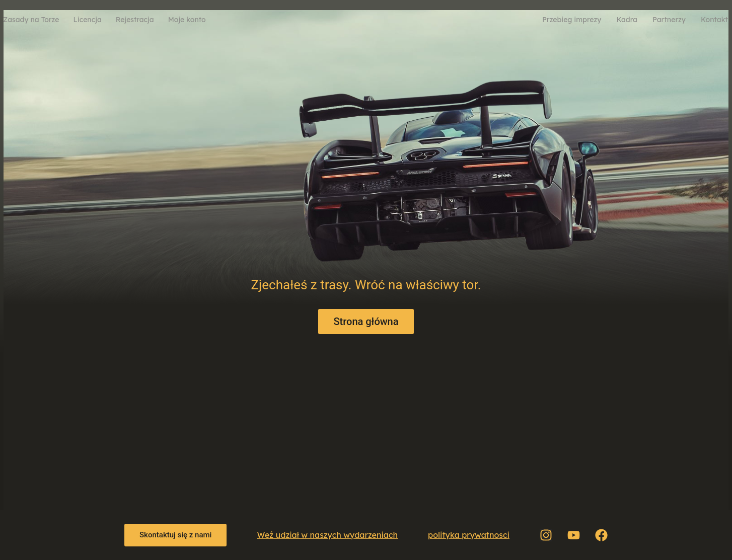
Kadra (627, 20)
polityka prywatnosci (469, 535)
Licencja (87, 20)
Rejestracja (135, 20)
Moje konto (187, 20)
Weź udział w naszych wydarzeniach (327, 535)
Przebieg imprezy (572, 20)
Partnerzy (669, 20)
